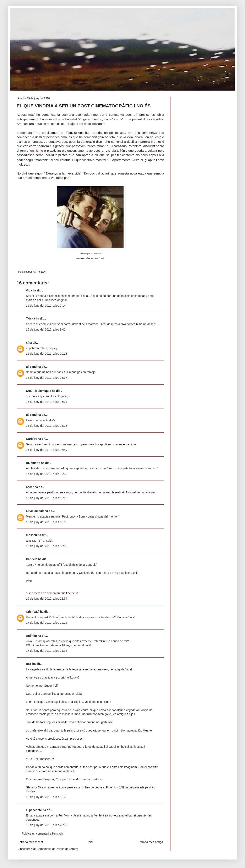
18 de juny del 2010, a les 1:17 (46, 797)
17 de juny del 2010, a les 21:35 (47, 651)
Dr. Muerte (33, 463)
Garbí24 (31, 439)
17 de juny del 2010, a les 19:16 (47, 623)
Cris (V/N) (33, 612)
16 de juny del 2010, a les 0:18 (46, 522)
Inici (90, 842)
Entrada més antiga (150, 842)
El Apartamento (120, 160)
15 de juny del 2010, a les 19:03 (47, 474)
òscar (30, 487)
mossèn (31, 535)
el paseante (34, 810)
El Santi (31, 367)
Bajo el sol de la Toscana (86, 124)
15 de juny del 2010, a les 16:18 (47, 426)
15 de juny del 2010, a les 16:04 (47, 402)
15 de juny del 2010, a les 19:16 (47, 498)
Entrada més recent (30, 842)
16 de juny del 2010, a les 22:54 (47, 599)
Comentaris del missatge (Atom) (57, 849)
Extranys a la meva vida (63, 173)
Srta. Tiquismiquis (39, 391)
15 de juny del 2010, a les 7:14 (46, 306)
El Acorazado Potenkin (124, 146)
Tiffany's (70, 133)
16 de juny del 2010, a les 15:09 (47, 546)
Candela (32, 559)
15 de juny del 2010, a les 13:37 (47, 378)
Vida (29, 290)
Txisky (31, 318)
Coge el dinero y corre (96, 119)
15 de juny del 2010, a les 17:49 (47, 450)
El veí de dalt (35, 511)
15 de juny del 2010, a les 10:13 (47, 354)
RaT (29, 664)
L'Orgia (111, 151)
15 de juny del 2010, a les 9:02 (46, 329)
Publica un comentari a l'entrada (43, 834)
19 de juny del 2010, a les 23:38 (47, 825)
